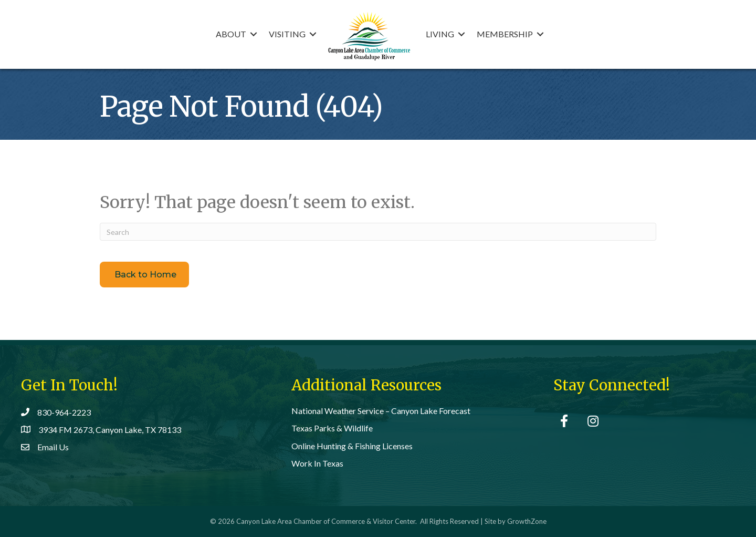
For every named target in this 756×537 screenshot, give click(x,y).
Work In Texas (317, 463)
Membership (505, 34)
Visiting (287, 34)
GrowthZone (527, 521)
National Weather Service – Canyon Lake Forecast (381, 411)
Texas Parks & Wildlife (332, 428)
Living (440, 34)
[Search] (378, 232)
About (231, 34)
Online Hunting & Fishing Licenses (352, 446)
